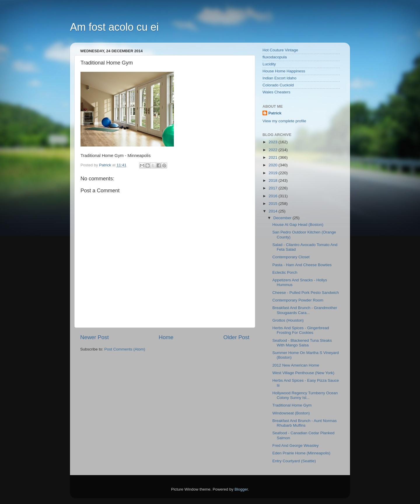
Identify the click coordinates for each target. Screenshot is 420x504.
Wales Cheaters (276, 92)
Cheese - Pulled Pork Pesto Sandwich (306, 293)
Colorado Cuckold (278, 85)
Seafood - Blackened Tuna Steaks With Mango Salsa (302, 343)
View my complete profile (284, 121)
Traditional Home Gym (292, 405)
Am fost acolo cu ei (114, 27)
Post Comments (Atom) (125, 349)
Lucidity (269, 64)
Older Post (236, 337)
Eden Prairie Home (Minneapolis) (301, 453)
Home (166, 337)
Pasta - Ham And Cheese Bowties (302, 265)
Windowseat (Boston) (291, 413)
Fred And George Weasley (296, 445)
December (283, 218)
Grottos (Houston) (288, 320)
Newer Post (94, 337)
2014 (274, 211)
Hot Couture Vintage (280, 50)
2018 (274, 181)
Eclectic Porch (285, 272)
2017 (274, 188)
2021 (274, 157)
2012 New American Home (296, 365)
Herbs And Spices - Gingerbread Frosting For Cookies (301, 330)
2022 (274, 150)
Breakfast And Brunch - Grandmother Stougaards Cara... (305, 310)
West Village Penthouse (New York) (303, 373)
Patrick (275, 113)
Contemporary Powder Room (298, 300)
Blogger (241, 489)
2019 (274, 173)
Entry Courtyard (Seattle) (294, 461)
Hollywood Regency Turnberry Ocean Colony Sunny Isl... (305, 395)
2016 (274, 196)
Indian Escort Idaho (279, 78)
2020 (274, 165)
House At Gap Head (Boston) (298, 225)
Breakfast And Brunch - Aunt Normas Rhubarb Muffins (305, 423)
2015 (274, 204)
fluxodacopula (275, 57)
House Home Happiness (284, 71)
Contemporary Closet (291, 257)
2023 (274, 142)
